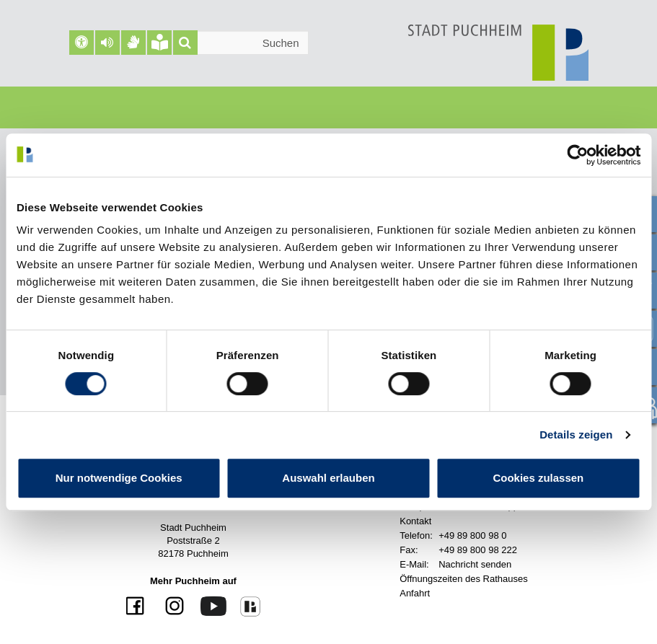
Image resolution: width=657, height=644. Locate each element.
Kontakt (415, 521)
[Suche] (185, 43)
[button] (107, 43)
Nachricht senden (475, 564)
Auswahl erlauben (328, 478)
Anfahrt (415, 593)
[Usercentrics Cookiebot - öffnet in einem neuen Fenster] (577, 155)
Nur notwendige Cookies (119, 478)
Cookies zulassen (538, 478)
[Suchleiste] (241, 43)
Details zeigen (576, 435)
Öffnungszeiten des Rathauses (464, 579)
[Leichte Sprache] (159, 43)
